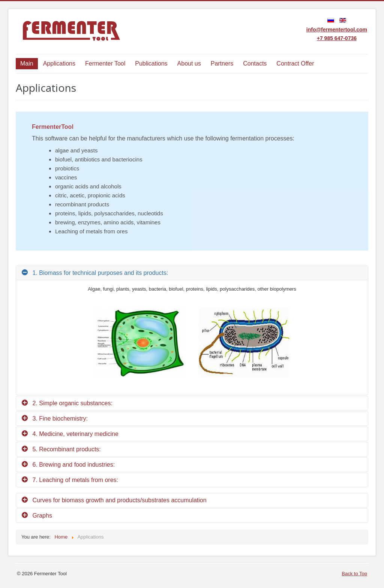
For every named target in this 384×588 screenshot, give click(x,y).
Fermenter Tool (105, 63)
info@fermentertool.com (337, 30)
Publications (151, 63)
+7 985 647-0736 (337, 38)
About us (189, 63)
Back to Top (354, 574)
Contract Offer (295, 63)
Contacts (255, 63)
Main (27, 63)
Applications (59, 63)
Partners (222, 63)
